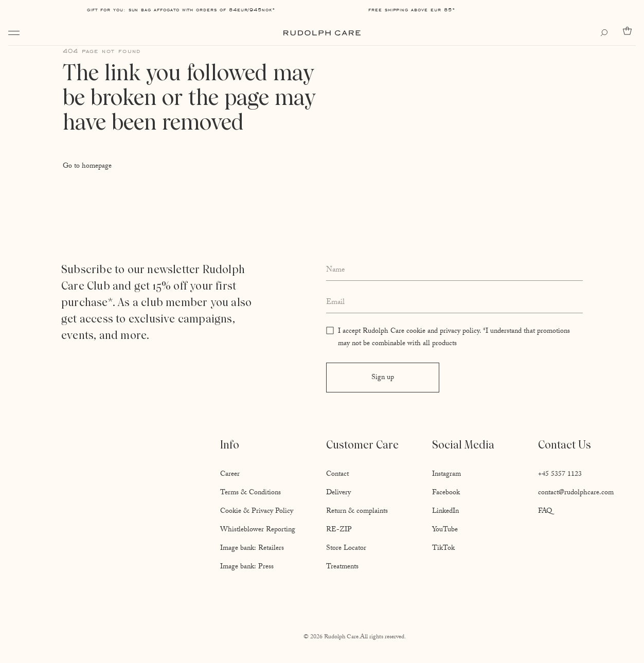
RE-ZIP (339, 530)
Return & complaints (357, 512)
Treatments (342, 567)
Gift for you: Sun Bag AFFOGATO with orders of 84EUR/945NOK (180, 10)
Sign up (383, 378)
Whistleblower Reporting (258, 530)
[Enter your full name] (454, 271)
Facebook (446, 493)
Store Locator (346, 549)
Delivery (338, 493)
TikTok (443, 549)
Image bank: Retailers (252, 549)
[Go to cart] (629, 31)
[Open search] (606, 33)
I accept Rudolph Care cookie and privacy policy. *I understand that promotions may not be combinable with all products (454, 338)
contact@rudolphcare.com (576, 493)
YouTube (445, 530)
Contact (337, 475)
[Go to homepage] (322, 33)
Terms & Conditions (251, 493)
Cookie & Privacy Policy (257, 512)
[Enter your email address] (454, 303)
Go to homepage (87, 167)
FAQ (545, 512)
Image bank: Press (247, 567)
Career (230, 475)
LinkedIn (445, 512)
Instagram (446, 475)
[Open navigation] (14, 33)
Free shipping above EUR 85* (412, 10)
